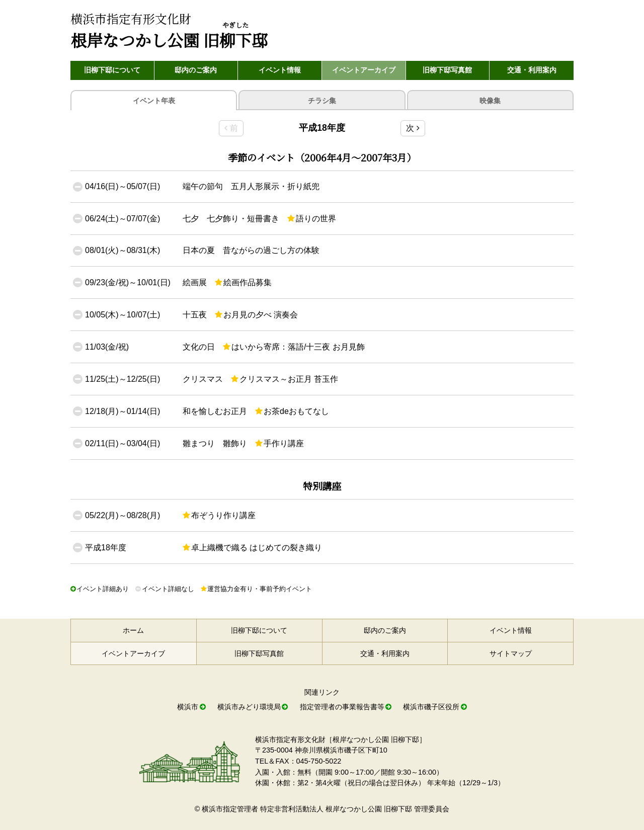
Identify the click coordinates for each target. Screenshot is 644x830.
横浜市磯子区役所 (431, 707)
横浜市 (188, 707)
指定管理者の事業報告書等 (342, 707)
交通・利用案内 (532, 70)
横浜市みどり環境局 (249, 707)
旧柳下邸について (112, 70)
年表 (154, 101)
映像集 (490, 101)
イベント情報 (280, 70)
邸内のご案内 (196, 70)
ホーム (133, 630)
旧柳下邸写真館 (447, 70)
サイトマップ (511, 653)
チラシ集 (322, 101)
